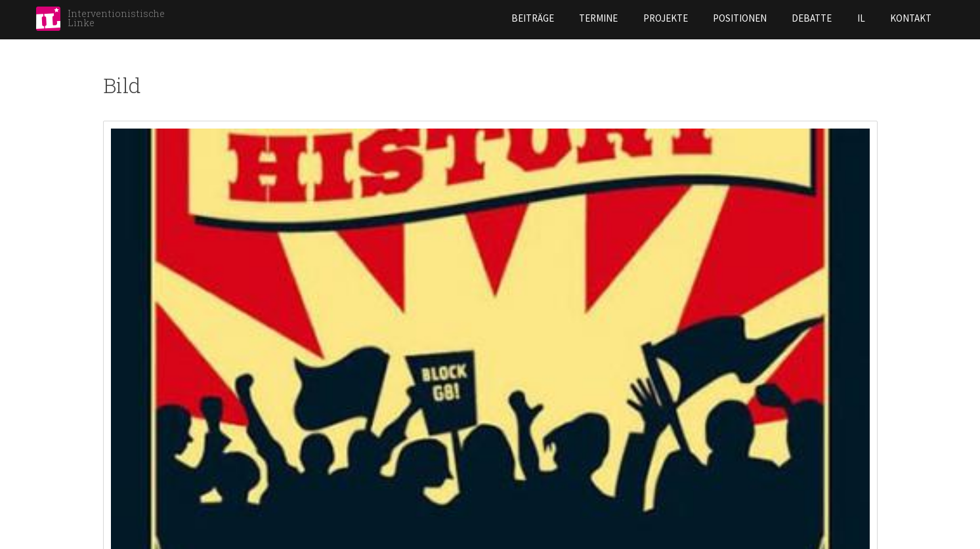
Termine (490, 18)
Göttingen (129, 531)
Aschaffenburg (139, 380)
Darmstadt (129, 466)
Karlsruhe (325, 510)
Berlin (118, 401)
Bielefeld (125, 423)
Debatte (704, 18)
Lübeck (514, 401)
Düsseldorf (132, 488)
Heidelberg (326, 466)
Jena (310, 488)
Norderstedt (529, 466)
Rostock (519, 510)
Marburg (518, 445)
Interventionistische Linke (116, 18)
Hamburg (321, 423)
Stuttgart (523, 531)
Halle (313, 401)
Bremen (120, 445)
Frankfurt (128, 510)
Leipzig (512, 380)
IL (753, 18)
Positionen (631, 18)
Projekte (557, 18)
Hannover (323, 445)
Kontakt (802, 18)
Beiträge (424, 18)
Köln (312, 531)
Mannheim (519, 423)
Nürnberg (521, 488)
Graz (312, 380)
